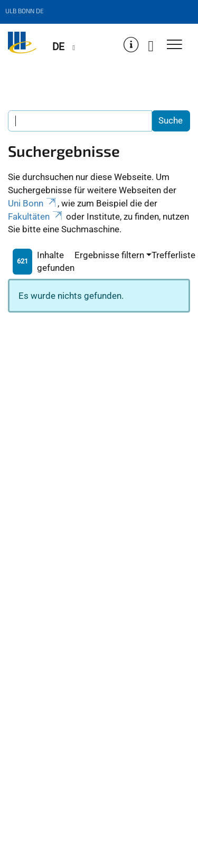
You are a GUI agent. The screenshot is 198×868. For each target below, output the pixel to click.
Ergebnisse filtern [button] (109, 255)
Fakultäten (36, 216)
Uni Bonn (33, 203)
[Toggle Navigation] (175, 45)
